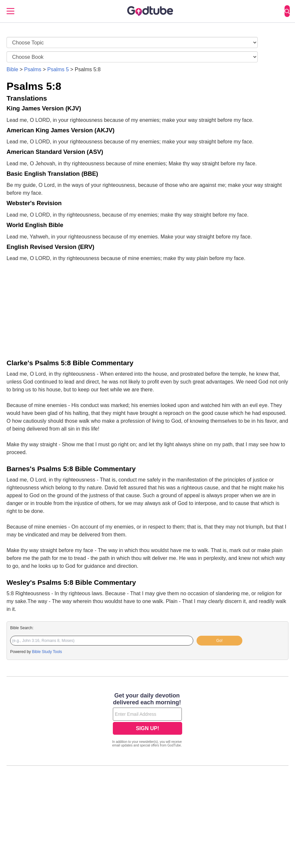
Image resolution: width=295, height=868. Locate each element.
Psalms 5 (58, 69)
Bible (12, 69)
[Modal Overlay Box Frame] (147, 721)
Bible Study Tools (47, 652)
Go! (219, 641)
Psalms (33, 69)
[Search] (287, 11)
